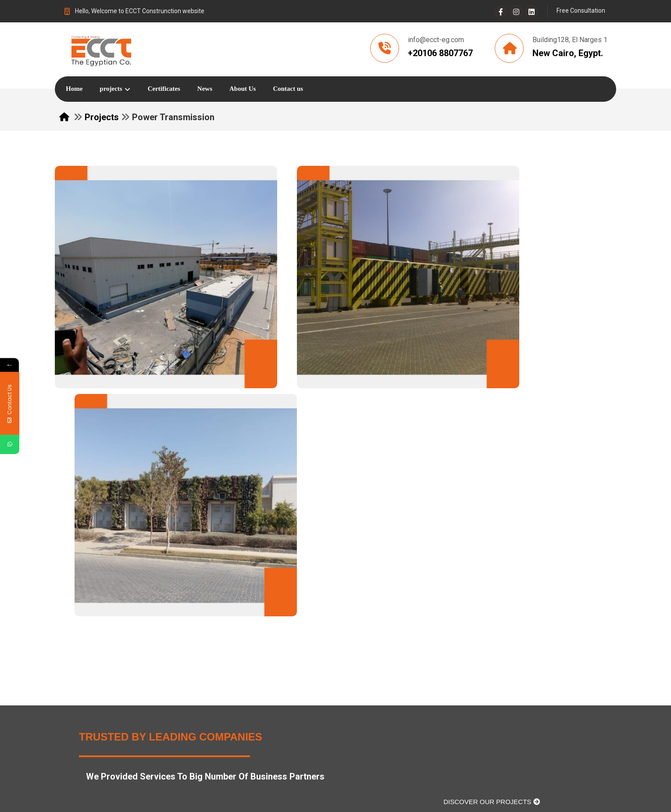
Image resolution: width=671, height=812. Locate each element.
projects (273, 660)
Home (269, 631)
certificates (362, 631)
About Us (274, 646)
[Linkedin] (532, 12)
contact (356, 646)
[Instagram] (516, 12)
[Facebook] (501, 12)
